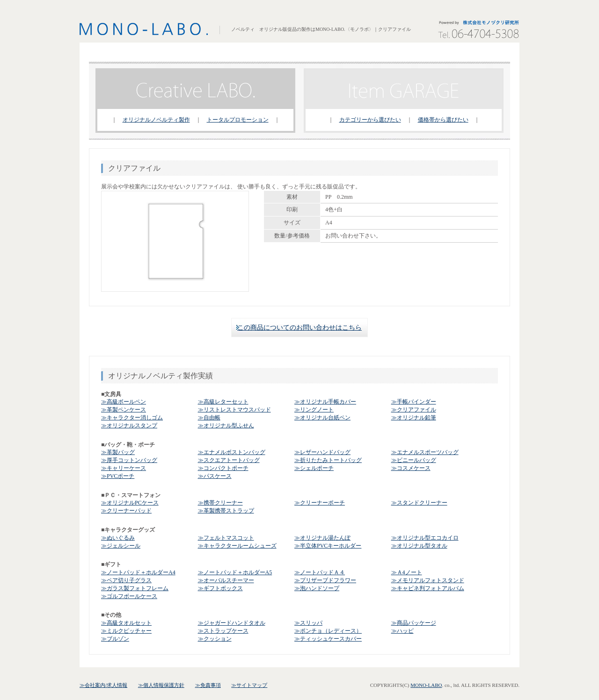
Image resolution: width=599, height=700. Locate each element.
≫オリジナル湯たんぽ (322, 538)
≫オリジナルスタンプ (129, 426)
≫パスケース (215, 476)
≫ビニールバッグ (414, 460)
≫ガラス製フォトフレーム (135, 588)
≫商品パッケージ (414, 623)
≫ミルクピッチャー (126, 631)
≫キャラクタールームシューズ (237, 546)
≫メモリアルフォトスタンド (428, 580)
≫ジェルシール (121, 546)
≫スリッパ (308, 623)
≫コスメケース (411, 468)
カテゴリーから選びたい (370, 120)
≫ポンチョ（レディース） (328, 631)
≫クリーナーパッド (126, 511)
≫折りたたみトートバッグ (328, 460)
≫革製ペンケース (124, 410)
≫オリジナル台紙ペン (322, 418)
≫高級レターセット (223, 402)
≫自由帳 (209, 418)
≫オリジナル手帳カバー (325, 402)
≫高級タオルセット (126, 623)
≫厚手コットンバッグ (129, 460)
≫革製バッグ (118, 452)
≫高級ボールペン (124, 402)
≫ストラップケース (223, 631)
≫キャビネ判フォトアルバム (428, 588)
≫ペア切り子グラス (126, 580)
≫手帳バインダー (414, 402)
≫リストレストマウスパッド (234, 410)
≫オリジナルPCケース (130, 503)
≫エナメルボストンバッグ (232, 452)
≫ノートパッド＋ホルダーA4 (138, 572)
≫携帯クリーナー (220, 503)
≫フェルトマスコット (226, 538)
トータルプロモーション (238, 120)
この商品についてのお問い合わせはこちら (299, 328)
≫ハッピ (402, 631)
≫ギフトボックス (220, 588)
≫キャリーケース (124, 468)
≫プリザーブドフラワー (325, 580)
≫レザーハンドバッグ (322, 452)
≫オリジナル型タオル (419, 546)
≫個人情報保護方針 (161, 685)
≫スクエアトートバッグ (229, 460)
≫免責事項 (208, 685)
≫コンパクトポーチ (223, 468)
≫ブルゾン (115, 639)
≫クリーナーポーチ (320, 503)
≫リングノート (314, 410)
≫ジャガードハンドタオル (232, 623)
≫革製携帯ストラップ (226, 511)
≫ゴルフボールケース (129, 596)
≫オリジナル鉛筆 (414, 418)
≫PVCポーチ (118, 476)
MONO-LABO (426, 685)
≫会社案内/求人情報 (103, 685)
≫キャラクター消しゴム (132, 418)
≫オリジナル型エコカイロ (425, 538)
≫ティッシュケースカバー (328, 639)
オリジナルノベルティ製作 (156, 120)
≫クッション (215, 639)
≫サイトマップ (249, 685)
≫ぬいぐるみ (118, 538)
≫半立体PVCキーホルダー (328, 546)
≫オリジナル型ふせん (226, 426)
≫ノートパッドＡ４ (320, 572)
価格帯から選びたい (443, 120)
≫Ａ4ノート (407, 572)
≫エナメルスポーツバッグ (425, 452)
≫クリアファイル (414, 410)
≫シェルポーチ (314, 468)
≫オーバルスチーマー (226, 580)
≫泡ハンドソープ (317, 588)
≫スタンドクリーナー (419, 503)
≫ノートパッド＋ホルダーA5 (235, 572)
